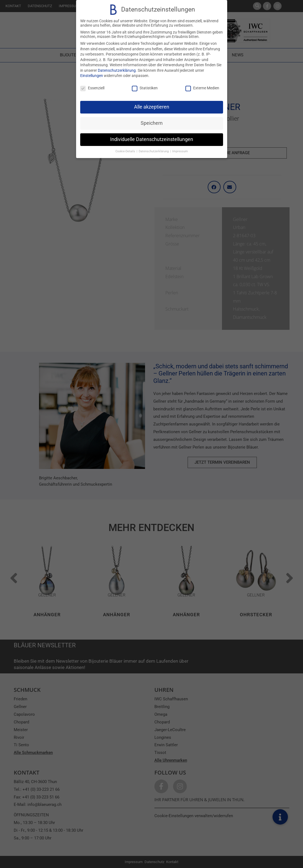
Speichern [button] (152, 123)
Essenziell (92, 88)
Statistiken (145, 88)
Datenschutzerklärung (117, 70)
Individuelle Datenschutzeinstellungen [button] (152, 139)
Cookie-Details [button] (126, 151)
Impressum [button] (180, 151)
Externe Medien (202, 88)
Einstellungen (92, 76)
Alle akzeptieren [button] (152, 107)
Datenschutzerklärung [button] (154, 151)
